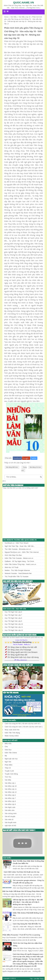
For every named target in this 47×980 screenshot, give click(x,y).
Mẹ (6, 756)
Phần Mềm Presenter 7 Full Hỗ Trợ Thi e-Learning (21, 935)
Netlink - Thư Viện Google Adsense (17, 570)
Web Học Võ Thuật (12, 567)
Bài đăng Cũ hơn (35, 467)
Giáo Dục (8, 750)
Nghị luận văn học (11, 759)
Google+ (26, 458)
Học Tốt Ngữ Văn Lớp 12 (14, 630)
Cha (6, 747)
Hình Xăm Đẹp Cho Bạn (13, 555)
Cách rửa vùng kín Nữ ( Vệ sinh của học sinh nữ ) (23, 724)
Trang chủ (24, 469)
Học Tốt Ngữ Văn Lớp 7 (13, 615)
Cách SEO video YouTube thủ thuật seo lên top (22, 872)
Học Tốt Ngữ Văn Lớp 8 (13, 618)
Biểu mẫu (8, 744)
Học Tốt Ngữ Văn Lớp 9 (13, 621)
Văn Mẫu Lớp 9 (10, 804)
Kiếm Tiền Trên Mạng (12, 733)
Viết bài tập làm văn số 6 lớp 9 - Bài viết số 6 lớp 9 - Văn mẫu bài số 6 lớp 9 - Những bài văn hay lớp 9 (28, 902)
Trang (41, 979)
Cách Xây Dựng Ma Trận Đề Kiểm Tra (27, 924)
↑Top (31, 979)
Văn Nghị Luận (10, 807)
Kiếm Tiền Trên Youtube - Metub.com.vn (19, 558)
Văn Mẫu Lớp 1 (10, 783)
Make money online (12, 736)
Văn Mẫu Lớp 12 (11, 792)
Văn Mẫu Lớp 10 (11, 786)
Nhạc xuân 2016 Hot (12, 730)
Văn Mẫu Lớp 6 (10, 795)
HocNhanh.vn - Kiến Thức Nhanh (17, 543)
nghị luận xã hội (10, 825)
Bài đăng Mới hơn (12, 467)
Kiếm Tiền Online (11, 753)
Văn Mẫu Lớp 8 (10, 801)
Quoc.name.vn (24, 2)
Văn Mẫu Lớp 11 (11, 789)
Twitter (34, 458)
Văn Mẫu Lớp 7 (10, 798)
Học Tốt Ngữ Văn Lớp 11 (14, 627)
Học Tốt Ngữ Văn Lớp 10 (14, 624)
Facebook (17, 458)
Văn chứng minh (11, 813)
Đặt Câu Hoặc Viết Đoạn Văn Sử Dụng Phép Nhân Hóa (23, 891)
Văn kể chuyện (10, 816)
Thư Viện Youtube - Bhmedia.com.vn (18, 549)
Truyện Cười (9, 771)
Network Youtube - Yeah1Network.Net (18, 573)
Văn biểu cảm (10, 810)
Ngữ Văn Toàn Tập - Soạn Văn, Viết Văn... (20, 546)
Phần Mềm (9, 765)
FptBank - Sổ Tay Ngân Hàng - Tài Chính (19, 561)
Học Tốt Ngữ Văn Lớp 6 (13, 612)
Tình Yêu (8, 777)
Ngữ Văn (8, 762)
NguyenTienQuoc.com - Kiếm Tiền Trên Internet (22, 552)
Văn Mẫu (8, 780)
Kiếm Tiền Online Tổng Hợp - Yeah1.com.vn (20, 564)
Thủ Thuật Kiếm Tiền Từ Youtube (17, 577)
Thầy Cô (8, 768)
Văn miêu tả (9, 819)
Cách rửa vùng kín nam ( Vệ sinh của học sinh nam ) (24, 727)
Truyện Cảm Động (11, 774)
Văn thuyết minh (11, 822)
